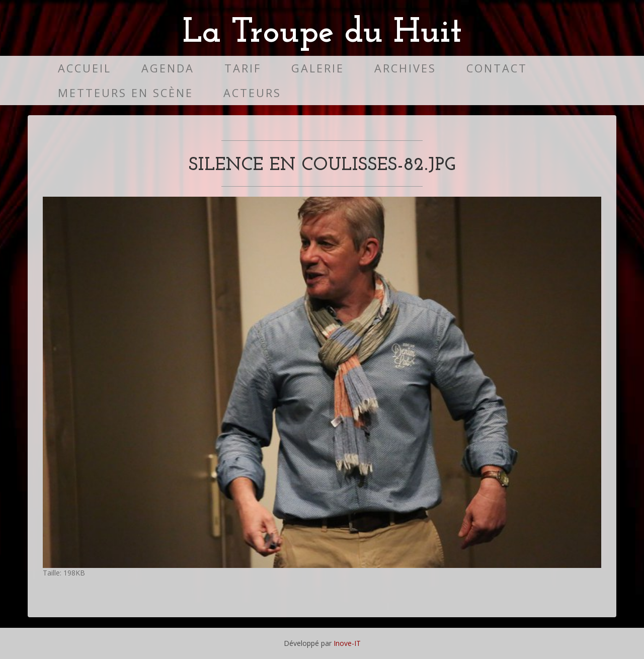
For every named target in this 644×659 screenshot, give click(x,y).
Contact (497, 68)
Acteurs (252, 93)
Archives (405, 68)
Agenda (168, 68)
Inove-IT (347, 643)
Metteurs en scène (126, 93)
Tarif (243, 68)
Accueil (85, 68)
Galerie (318, 68)
